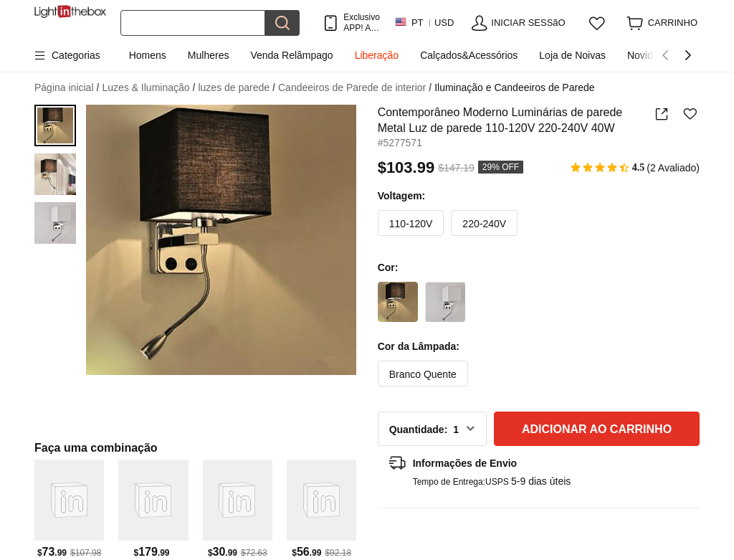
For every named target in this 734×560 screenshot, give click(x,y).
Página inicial (67, 88)
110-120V (411, 224)
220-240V (484, 224)
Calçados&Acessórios (469, 55)
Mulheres (209, 55)
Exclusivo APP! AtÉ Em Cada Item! (362, 23)
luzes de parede (237, 88)
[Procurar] (193, 23)
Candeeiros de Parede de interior (355, 88)
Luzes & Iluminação (148, 88)
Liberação (377, 55)
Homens (148, 55)
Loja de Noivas (572, 55)
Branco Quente (423, 374)
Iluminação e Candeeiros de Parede (514, 87)
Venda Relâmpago (291, 55)
